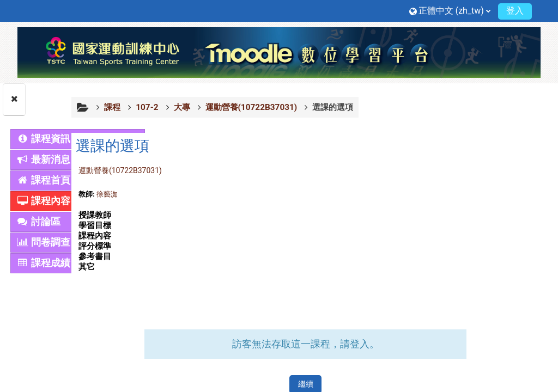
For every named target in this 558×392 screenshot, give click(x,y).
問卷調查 (44, 242)
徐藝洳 (199, 194)
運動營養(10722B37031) (212, 170)
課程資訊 (44, 139)
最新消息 (44, 160)
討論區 (39, 222)
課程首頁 (44, 180)
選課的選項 (425, 107)
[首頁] (279, 52)
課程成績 (44, 263)
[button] (450, 11)
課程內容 (44, 201)
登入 (515, 11)
